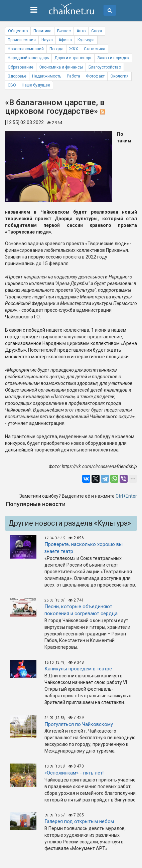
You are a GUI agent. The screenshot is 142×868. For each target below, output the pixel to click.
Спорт (97, 31)
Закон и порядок (113, 58)
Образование (21, 67)
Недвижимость (47, 76)
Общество (18, 31)
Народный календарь (28, 58)
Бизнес (64, 31)
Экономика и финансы (61, 67)
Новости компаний (26, 49)
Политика (42, 31)
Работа (74, 76)
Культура (86, 40)
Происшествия (22, 40)
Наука (47, 40)
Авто (81, 31)
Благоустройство (105, 67)
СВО (12, 85)
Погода (56, 49)
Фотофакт (95, 76)
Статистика (95, 49)
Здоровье (17, 76)
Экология (119, 76)
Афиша (65, 40)
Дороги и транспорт (73, 58)
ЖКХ (74, 49)
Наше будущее (36, 85)
